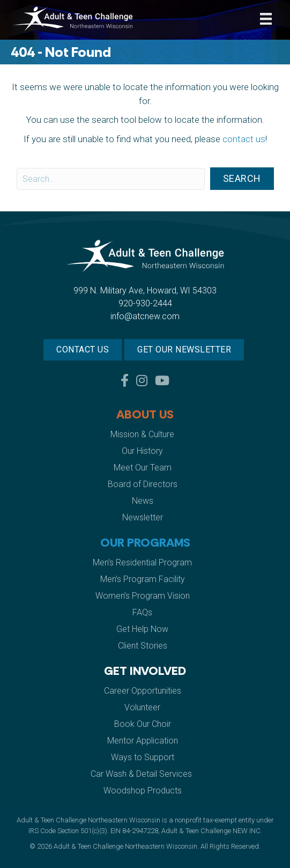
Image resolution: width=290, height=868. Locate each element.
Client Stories (143, 646)
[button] (242, 179)
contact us (244, 139)
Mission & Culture (142, 434)
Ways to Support (143, 757)
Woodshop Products (143, 790)
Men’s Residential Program (142, 562)
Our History (142, 451)
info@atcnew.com (145, 316)
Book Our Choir (143, 724)
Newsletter (143, 517)
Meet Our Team (143, 468)
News (143, 501)
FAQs (142, 612)
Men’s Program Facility (143, 579)
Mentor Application (143, 741)
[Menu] (266, 19)
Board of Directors (143, 484)
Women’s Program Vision (143, 596)
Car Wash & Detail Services (142, 774)
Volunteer (142, 707)
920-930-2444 (145, 303)
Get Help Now (142, 629)
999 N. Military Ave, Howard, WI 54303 (145, 290)
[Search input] (111, 179)
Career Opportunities (143, 691)
